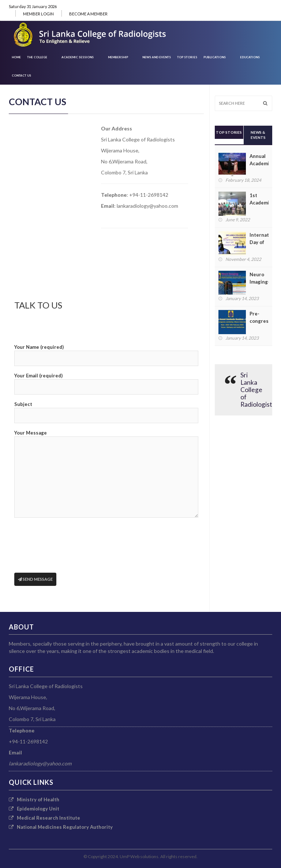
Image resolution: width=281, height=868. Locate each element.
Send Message (35, 579)
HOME (16, 57)
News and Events (157, 57)
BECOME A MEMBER (88, 14)
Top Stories (187, 57)
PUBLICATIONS (215, 57)
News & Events (258, 135)
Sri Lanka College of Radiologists (258, 390)
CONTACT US (21, 75)
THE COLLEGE (37, 57)
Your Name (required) (106, 355)
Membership (118, 57)
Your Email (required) (106, 384)
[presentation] (70, 551)
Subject (106, 412)
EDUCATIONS (250, 57)
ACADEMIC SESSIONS (78, 57)
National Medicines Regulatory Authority (61, 827)
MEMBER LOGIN (38, 14)
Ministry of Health (34, 799)
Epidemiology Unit (34, 809)
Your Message (106, 474)
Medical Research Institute (44, 818)
